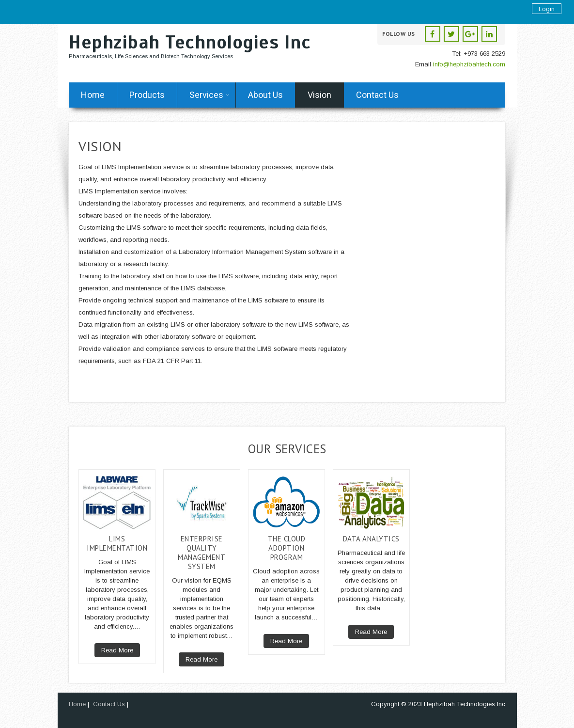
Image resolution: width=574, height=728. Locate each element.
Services (209, 95)
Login (547, 8)
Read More (117, 650)
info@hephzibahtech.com (469, 64)
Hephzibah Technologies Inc (190, 42)
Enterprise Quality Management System (202, 553)
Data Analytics (371, 539)
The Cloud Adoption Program (287, 548)
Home (93, 95)
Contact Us (377, 95)
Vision (319, 95)
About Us (265, 95)
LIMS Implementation (117, 543)
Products (147, 95)
